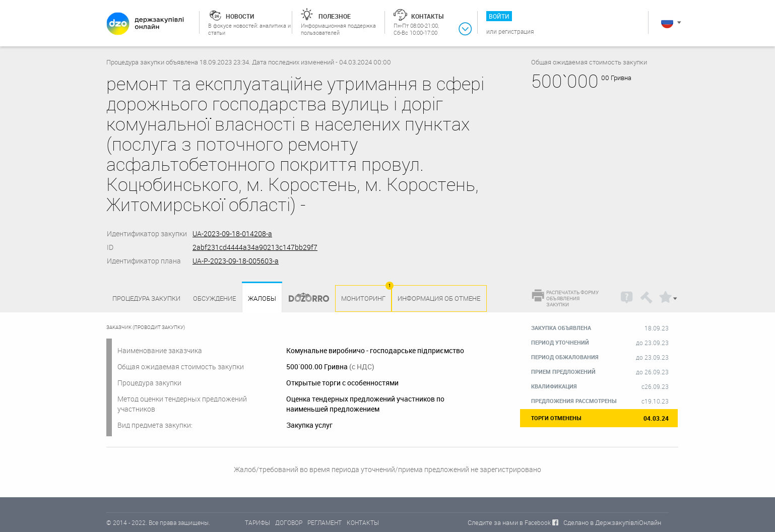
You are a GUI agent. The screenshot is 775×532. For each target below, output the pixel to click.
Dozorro (304, 298)
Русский (667, 22)
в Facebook (535, 522)
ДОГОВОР (289, 522)
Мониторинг (363, 298)
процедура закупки (146, 298)
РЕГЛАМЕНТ (325, 522)
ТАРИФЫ (257, 522)
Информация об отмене (439, 298)
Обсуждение (214, 298)
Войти (499, 16)
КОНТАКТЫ (363, 522)
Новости (240, 16)
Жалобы (262, 298)
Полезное (335, 16)
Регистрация (516, 31)
